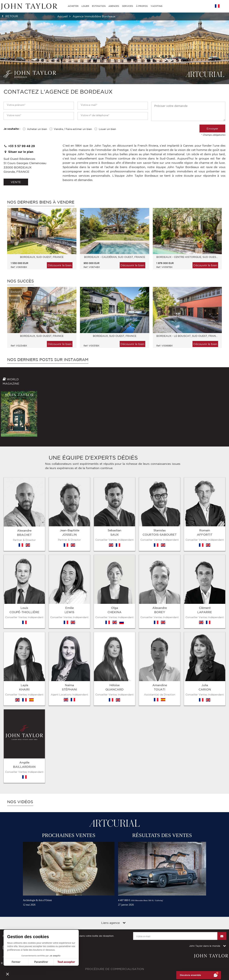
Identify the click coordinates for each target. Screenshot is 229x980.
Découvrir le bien (60, 265)
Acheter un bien (37, 129)
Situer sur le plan (18, 152)
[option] (40, 240)
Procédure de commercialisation (115, 924)
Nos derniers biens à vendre (41, 202)
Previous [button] (10, 234)
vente (16, 182)
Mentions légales (12, 912)
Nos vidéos (20, 757)
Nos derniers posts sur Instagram (48, 360)
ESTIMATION (99, 6)
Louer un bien (107, 129)
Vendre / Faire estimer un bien (73, 129)
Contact (48, 912)
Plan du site (33, 912)
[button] (8, 974)
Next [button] (216, 234)
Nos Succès (20, 281)
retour (12, 16)
